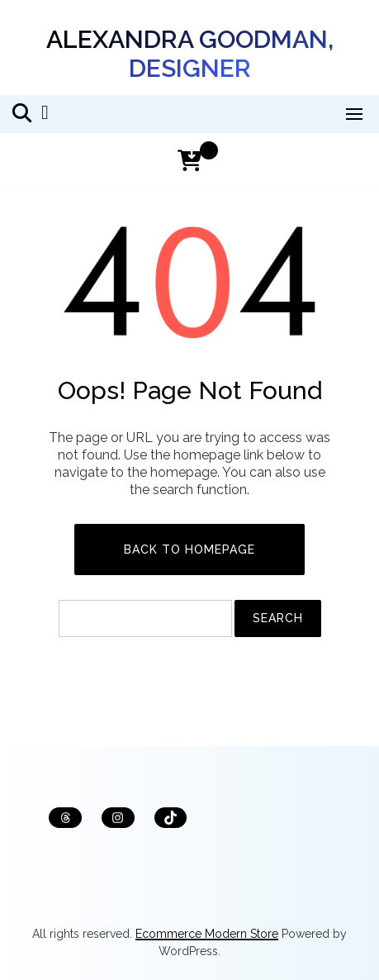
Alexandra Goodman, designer (190, 54)
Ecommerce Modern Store (207, 934)
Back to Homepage (189, 549)
